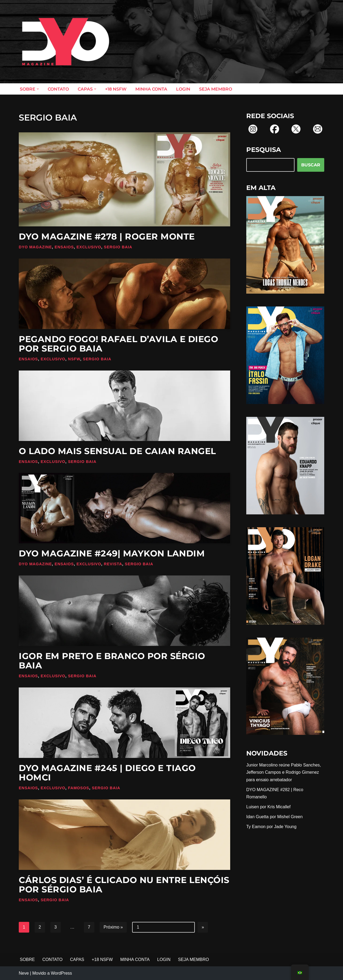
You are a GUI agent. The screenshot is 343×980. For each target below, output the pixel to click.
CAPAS (77, 960)
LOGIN (183, 89)
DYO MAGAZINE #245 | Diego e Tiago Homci (107, 773)
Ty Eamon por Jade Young (271, 827)
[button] (38, 89)
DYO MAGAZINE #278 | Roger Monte (107, 236)
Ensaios (64, 247)
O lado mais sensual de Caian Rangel (117, 451)
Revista (113, 564)
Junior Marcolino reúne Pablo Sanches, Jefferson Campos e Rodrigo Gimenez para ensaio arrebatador (284, 773)
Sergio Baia (118, 247)
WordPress (61, 973)
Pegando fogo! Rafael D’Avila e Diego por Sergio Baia (118, 344)
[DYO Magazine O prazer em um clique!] (66, 42)
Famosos (79, 788)
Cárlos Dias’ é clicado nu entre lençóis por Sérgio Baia (124, 885)
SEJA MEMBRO (216, 89)
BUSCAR (311, 165)
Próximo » (113, 927)
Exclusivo (89, 247)
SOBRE (27, 960)
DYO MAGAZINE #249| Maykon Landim (112, 553)
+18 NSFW (116, 89)
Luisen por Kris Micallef (268, 807)
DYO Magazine (35, 247)
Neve (24, 973)
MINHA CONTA (151, 89)
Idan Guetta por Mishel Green (275, 817)
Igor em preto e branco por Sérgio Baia (112, 661)
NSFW (74, 359)
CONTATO (58, 89)
